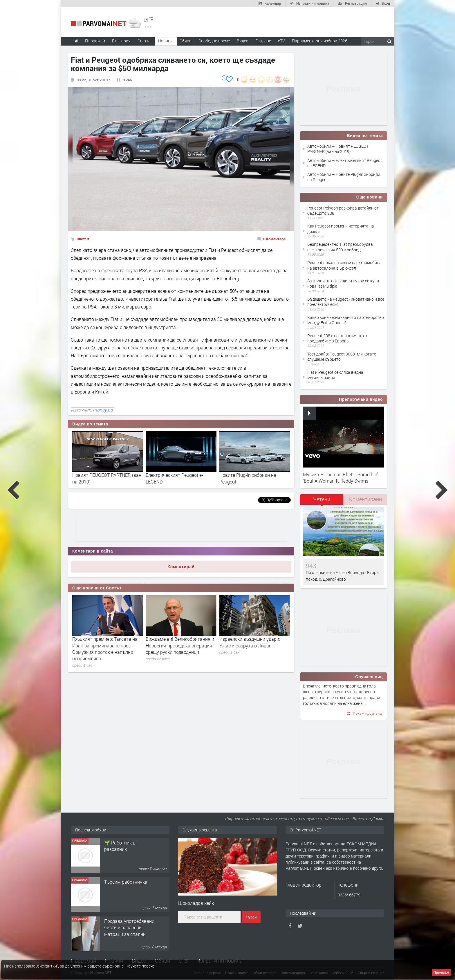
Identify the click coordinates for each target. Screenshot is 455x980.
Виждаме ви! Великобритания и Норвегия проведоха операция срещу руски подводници (254, 645)
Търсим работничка (126, 921)
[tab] (322, 501)
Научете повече (140, 966)
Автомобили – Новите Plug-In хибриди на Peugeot (344, 177)
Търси (251, 917)
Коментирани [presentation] (365, 499)
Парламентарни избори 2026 (320, 41)
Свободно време (214, 41)
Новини (165, 41)
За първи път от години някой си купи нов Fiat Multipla (343, 283)
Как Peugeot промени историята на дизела (341, 229)
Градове (263, 41)
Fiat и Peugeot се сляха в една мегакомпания (335, 375)
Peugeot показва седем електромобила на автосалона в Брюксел (344, 265)
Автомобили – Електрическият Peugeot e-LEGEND (345, 163)
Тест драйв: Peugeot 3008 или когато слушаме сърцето (342, 357)
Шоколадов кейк (196, 903)
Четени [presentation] (322, 499)
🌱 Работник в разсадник (120, 885)
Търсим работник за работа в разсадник (126, 846)
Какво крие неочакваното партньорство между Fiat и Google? (346, 320)
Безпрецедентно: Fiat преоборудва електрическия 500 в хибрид (340, 247)
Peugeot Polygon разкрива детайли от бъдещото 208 (343, 211)
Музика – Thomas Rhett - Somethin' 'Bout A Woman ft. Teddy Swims (341, 478)
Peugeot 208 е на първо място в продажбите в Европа (337, 338)
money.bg (103, 410)
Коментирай (181, 567)
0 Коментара (274, 239)
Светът (83, 239)
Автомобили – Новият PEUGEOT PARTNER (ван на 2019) (338, 149)
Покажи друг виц (364, 713)
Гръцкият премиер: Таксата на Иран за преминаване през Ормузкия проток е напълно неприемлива (178, 649)
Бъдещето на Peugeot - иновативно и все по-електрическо (346, 302)
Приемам (441, 972)
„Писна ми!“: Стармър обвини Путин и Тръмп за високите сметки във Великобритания (104, 645)
